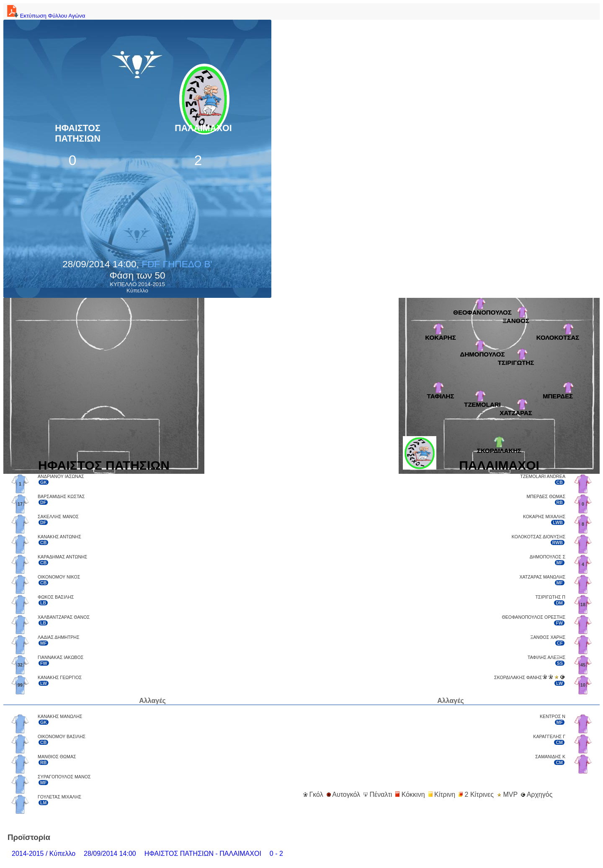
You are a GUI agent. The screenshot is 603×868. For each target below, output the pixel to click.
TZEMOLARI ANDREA (543, 476)
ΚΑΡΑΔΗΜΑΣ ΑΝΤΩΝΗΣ (62, 557)
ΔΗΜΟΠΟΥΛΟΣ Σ (548, 557)
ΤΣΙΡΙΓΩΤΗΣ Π (550, 597)
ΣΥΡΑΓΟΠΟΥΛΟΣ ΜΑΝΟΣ (64, 777)
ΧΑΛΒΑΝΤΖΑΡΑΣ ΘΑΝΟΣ (64, 617)
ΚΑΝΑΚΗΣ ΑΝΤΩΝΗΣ (59, 537)
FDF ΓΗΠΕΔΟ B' (177, 264)
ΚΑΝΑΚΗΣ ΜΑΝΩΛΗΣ (60, 716)
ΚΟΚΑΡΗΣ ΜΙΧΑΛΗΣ (544, 517)
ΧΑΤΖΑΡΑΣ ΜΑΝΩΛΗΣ (542, 577)
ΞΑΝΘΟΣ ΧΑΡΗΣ (548, 637)
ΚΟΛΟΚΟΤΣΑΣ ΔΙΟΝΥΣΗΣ (539, 537)
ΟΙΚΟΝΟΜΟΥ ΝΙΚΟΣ (59, 577)
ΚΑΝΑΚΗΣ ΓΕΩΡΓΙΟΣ (60, 677)
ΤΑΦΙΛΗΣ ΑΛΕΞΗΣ (546, 657)
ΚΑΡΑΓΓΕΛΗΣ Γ (549, 736)
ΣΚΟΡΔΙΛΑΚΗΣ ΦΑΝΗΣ (518, 677)
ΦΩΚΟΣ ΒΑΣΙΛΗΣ (56, 597)
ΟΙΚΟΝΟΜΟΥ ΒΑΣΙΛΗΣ (62, 736)
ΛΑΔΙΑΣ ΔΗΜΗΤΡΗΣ (59, 637)
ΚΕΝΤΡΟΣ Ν (553, 716)
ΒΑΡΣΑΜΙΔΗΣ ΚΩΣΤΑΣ (61, 496)
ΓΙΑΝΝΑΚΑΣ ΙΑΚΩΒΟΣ (61, 657)
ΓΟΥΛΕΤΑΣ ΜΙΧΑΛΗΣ (59, 797)
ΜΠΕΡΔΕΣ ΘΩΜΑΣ (546, 496)
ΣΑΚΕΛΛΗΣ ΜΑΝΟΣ (58, 517)
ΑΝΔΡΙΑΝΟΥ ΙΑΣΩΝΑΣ (61, 476)
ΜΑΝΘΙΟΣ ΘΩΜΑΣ (57, 757)
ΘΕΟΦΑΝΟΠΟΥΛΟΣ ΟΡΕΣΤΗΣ (533, 617)
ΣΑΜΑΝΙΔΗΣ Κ (550, 757)
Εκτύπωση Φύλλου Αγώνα (45, 16)
